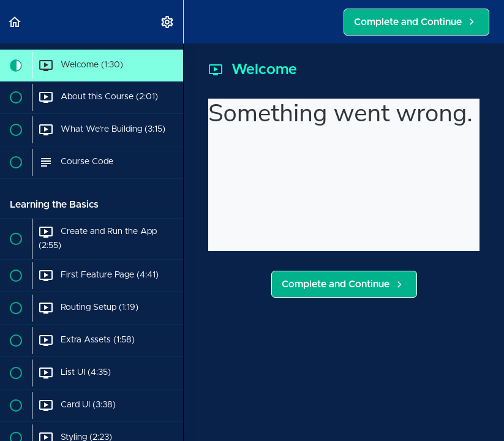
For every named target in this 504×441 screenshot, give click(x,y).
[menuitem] (168, 22)
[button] (15, 22)
